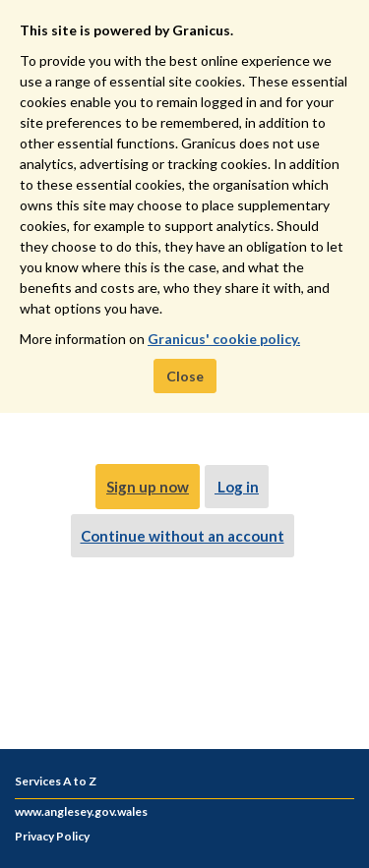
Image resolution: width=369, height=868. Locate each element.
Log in (237, 487)
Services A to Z (56, 781)
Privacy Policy (52, 836)
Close (185, 376)
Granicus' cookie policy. (224, 339)
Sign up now (148, 487)
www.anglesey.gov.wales (81, 811)
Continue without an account (183, 536)
